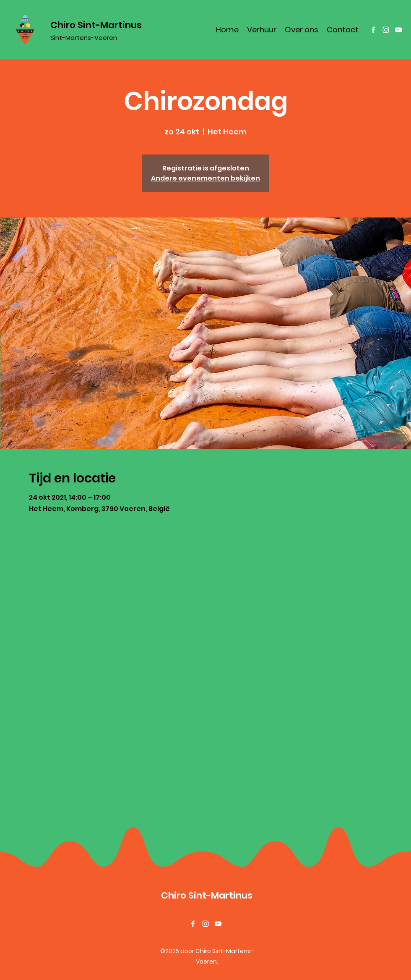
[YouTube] (398, 30)
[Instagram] (386, 30)
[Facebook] (373, 30)
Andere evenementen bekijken (205, 178)
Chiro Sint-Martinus (96, 25)
